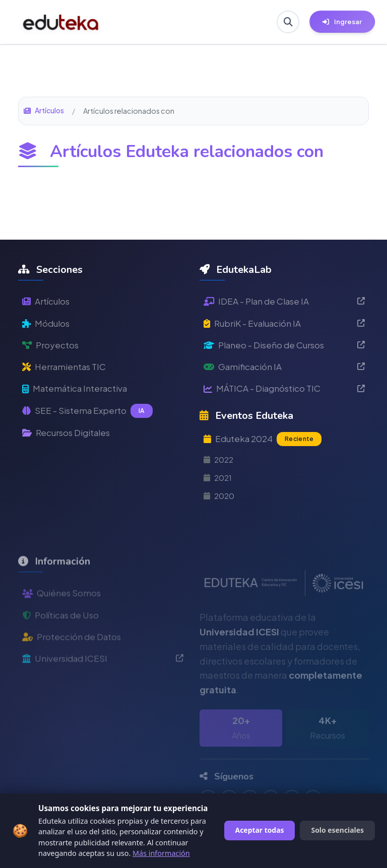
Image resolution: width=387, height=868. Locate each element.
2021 (218, 483)
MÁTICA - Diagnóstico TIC (284, 391)
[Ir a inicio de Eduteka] (61, 22)
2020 (220, 502)
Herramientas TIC (67, 369)
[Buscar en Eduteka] (287, 22)
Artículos (45, 111)
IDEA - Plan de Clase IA (284, 301)
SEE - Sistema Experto (89, 415)
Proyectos (51, 347)
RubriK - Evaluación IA (284, 324)
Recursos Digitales (69, 437)
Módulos (47, 324)
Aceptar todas (260, 830)
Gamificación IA (284, 369)
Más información (161, 853)
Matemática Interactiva (78, 391)
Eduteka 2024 (265, 443)
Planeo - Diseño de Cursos (284, 347)
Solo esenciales (337, 830)
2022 (219, 464)
